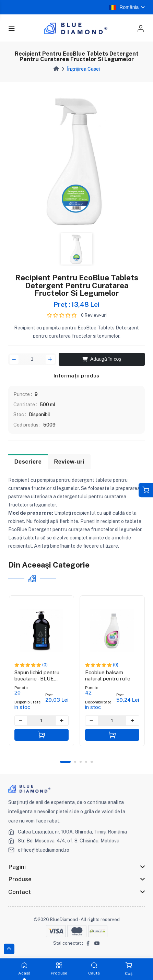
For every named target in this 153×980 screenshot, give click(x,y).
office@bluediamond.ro (44, 850)
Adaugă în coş (102, 359)
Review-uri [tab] (69, 462)
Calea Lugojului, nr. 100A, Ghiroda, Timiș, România (72, 832)
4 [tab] (86, 762)
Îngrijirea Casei (83, 69)
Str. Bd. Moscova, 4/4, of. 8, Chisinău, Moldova (69, 841)
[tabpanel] (77, 161)
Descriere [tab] (28, 462)
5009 (49, 425)
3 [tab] (81, 762)
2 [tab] (75, 762)
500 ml (48, 405)
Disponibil (39, 415)
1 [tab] (65, 762)
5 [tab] (92, 762)
